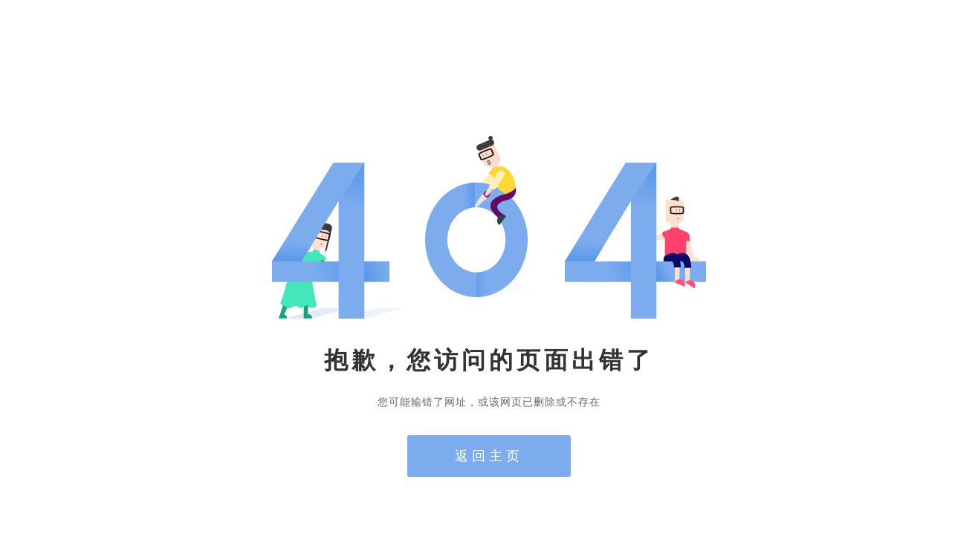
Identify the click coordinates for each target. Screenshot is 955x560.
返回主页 (489, 456)
